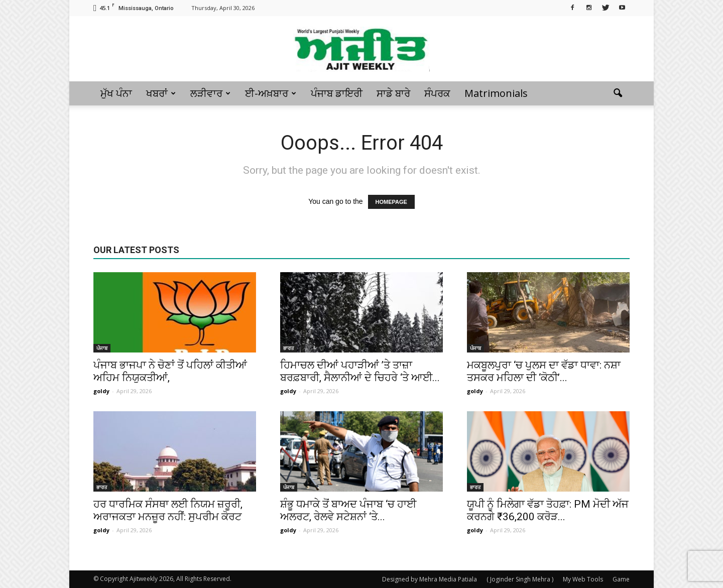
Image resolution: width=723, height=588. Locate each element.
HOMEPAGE (391, 202)
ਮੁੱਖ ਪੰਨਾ (116, 93)
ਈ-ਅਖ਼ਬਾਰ (271, 93)
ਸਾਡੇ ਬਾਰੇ (393, 93)
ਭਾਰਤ (288, 348)
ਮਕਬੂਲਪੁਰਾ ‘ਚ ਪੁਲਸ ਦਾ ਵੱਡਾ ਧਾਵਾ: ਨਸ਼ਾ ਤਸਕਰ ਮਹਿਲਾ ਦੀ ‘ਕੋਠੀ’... (544, 371)
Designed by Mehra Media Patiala (430, 579)
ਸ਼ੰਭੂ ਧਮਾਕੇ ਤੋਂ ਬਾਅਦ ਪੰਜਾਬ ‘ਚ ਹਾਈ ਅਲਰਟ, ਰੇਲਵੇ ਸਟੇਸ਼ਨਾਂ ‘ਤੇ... (348, 510)
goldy (101, 391)
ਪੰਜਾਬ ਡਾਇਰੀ (337, 93)
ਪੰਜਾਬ (102, 348)
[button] (618, 93)
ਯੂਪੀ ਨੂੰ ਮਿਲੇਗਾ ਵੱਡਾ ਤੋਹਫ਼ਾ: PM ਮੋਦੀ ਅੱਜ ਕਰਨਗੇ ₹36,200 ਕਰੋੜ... (548, 510)
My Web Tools (583, 579)
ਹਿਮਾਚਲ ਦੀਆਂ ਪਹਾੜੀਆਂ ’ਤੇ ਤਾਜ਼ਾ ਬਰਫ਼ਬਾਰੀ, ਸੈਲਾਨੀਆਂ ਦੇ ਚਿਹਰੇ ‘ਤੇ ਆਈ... (360, 371)
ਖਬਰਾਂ (161, 93)
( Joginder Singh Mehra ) (520, 579)
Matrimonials (496, 93)
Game (621, 579)
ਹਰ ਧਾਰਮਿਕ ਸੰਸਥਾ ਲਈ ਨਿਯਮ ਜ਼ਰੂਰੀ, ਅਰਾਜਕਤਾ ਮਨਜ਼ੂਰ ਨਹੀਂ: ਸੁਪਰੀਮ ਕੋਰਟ (168, 510)
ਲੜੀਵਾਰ (210, 93)
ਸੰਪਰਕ (437, 93)
